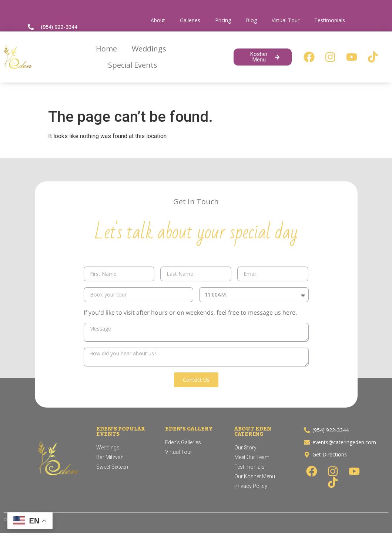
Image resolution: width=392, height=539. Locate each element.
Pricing (223, 20)
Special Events (133, 65)
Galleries (190, 20)
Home (106, 49)
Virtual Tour (286, 20)
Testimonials (330, 20)
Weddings (149, 49)
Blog (251, 20)
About (158, 20)
